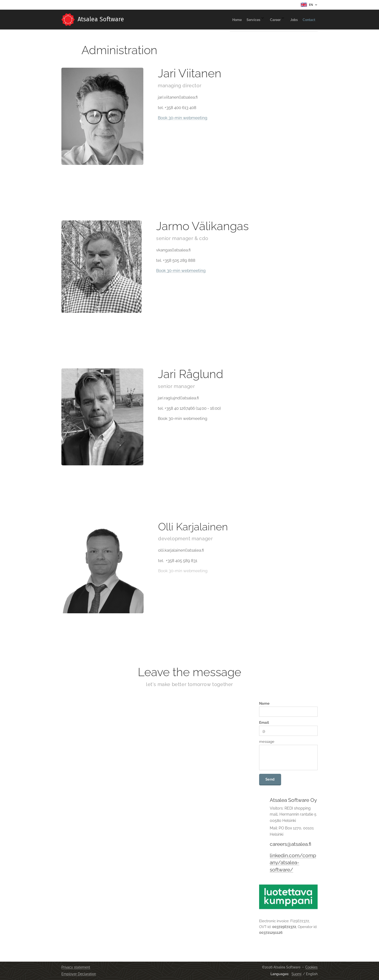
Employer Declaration (79, 974)
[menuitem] (272, 20)
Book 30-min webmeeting (183, 118)
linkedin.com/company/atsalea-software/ (293, 863)
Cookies (311, 967)
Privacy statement (76, 967)
